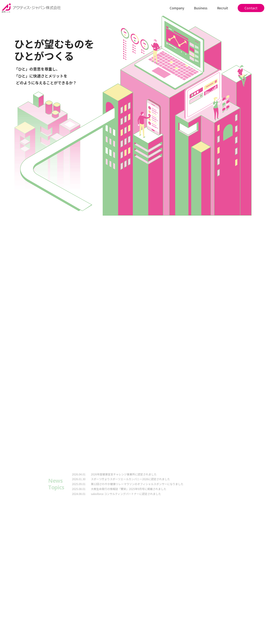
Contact (251, 8)
